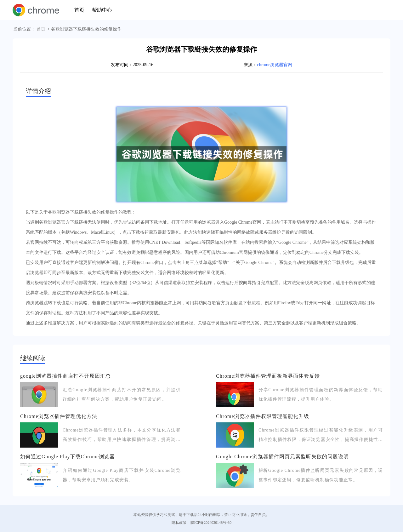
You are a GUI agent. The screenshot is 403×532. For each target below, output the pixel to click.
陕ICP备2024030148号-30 (211, 523)
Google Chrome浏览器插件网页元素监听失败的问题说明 (282, 457)
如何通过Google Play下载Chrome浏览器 (68, 457)
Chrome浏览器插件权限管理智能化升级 (263, 416)
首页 (79, 10)
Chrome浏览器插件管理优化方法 (59, 416)
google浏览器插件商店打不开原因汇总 (65, 376)
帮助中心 (102, 10)
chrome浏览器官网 (275, 65)
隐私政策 (179, 523)
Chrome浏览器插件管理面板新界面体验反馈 (268, 376)
